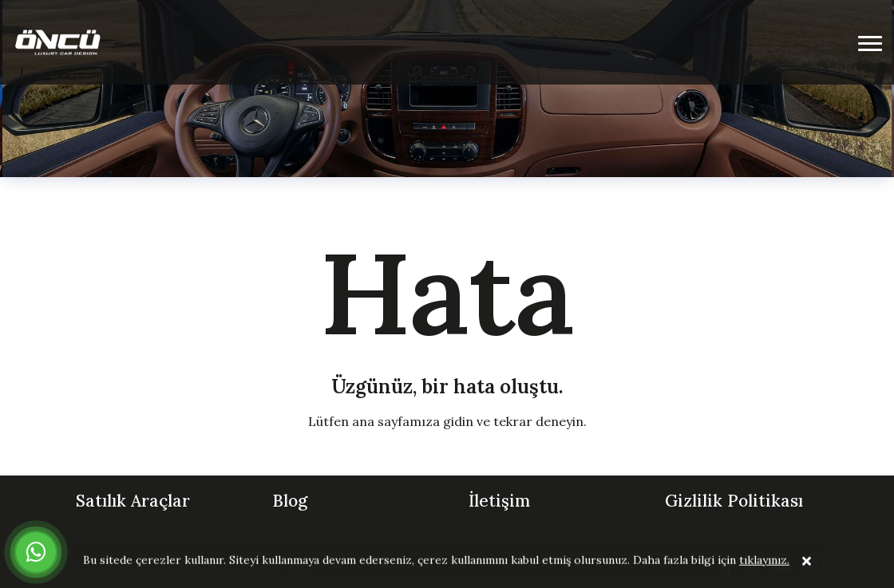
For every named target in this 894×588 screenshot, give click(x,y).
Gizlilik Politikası (734, 501)
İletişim (499, 501)
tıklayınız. (764, 561)
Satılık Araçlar (133, 501)
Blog (290, 501)
